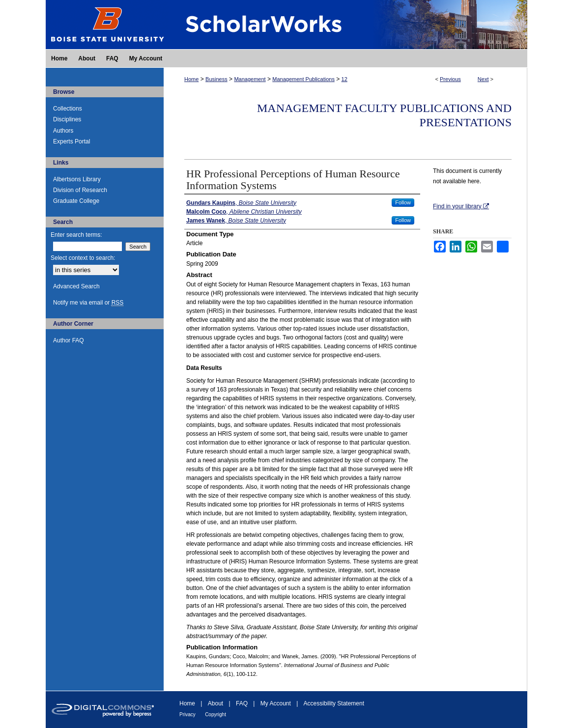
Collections (68, 109)
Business (216, 79)
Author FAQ (69, 340)
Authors (63, 131)
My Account (276, 703)
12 (344, 79)
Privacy (187, 714)
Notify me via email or (88, 303)
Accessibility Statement (334, 703)
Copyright (215, 714)
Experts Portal (72, 141)
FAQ (242, 703)
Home (191, 79)
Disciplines (67, 119)
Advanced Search (76, 286)
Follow (403, 202)
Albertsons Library (77, 179)
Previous (450, 79)
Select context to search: (83, 258)
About (215, 703)
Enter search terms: (76, 235)
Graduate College (76, 201)
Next (483, 79)
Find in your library (461, 206)
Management (250, 79)
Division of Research (80, 190)
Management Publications (303, 79)
